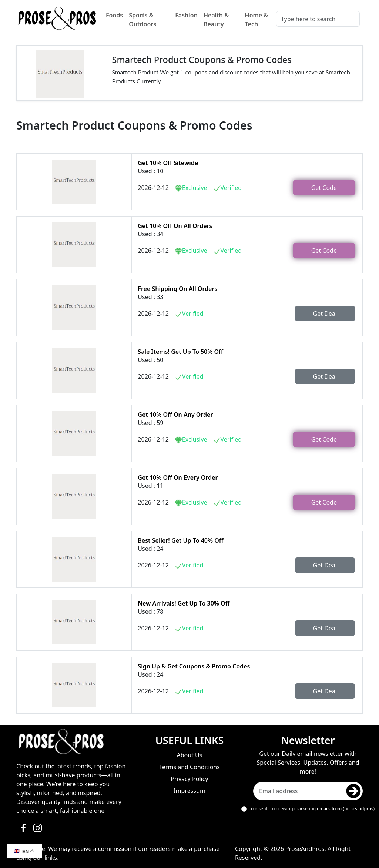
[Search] (318, 19)
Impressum (189, 791)
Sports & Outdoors (142, 20)
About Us (190, 755)
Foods (114, 15)
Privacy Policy (190, 779)
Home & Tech (257, 20)
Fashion (186, 15)
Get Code (324, 188)
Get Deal (325, 314)
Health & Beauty (216, 20)
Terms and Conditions (189, 767)
